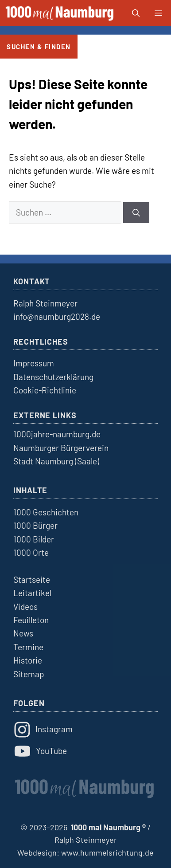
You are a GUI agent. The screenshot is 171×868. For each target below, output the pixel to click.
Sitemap (29, 674)
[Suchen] (136, 213)
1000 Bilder (34, 539)
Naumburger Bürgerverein (61, 448)
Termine (28, 647)
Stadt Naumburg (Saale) (56, 461)
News (23, 633)
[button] (136, 13)
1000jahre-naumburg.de (57, 434)
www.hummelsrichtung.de (107, 852)
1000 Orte (31, 552)
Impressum (34, 363)
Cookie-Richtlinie (45, 390)
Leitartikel (32, 593)
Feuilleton (31, 620)
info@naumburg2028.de (57, 316)
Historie (28, 660)
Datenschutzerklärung (53, 377)
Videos (25, 607)
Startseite (32, 579)
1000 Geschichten (46, 512)
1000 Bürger (35, 525)
